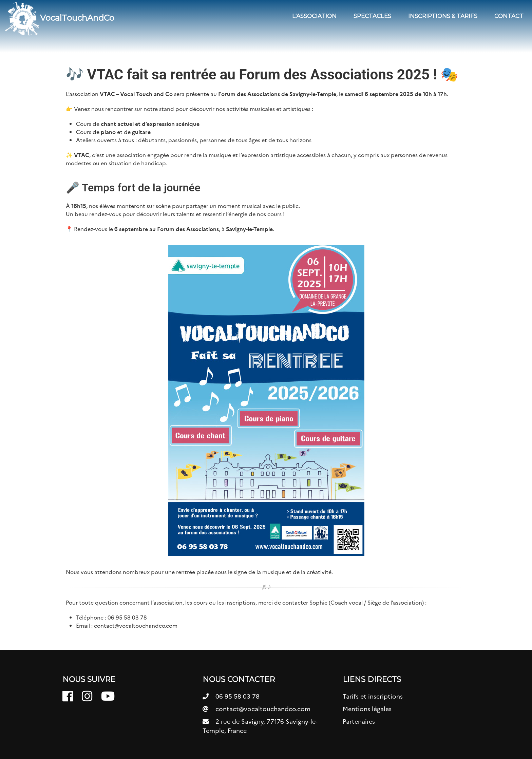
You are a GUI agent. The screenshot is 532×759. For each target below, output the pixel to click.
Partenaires (359, 722)
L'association (314, 16)
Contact (509, 16)
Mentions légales (367, 709)
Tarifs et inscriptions (373, 696)
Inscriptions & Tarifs (443, 16)
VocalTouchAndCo (60, 19)
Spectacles (372, 16)
